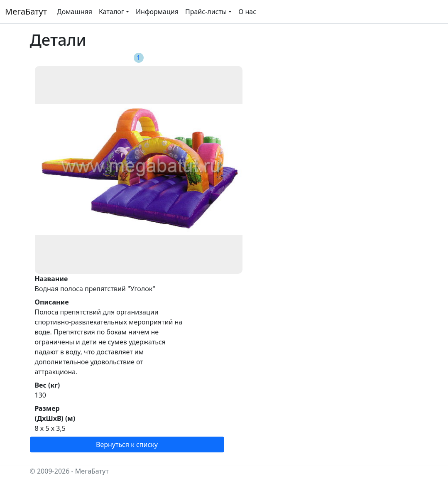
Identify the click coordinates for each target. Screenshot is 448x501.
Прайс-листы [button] (206, 12)
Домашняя (75, 12)
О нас (247, 12)
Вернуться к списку (127, 445)
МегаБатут (26, 11)
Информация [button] (157, 12)
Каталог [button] (111, 12)
